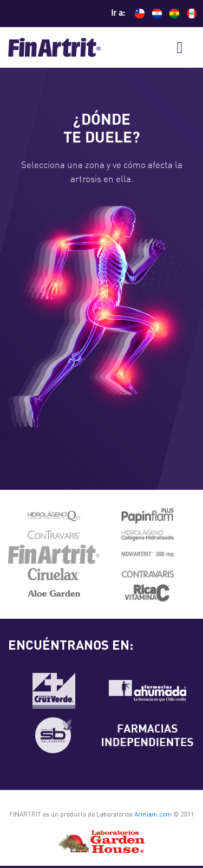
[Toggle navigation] (180, 48)
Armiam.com (153, 814)
